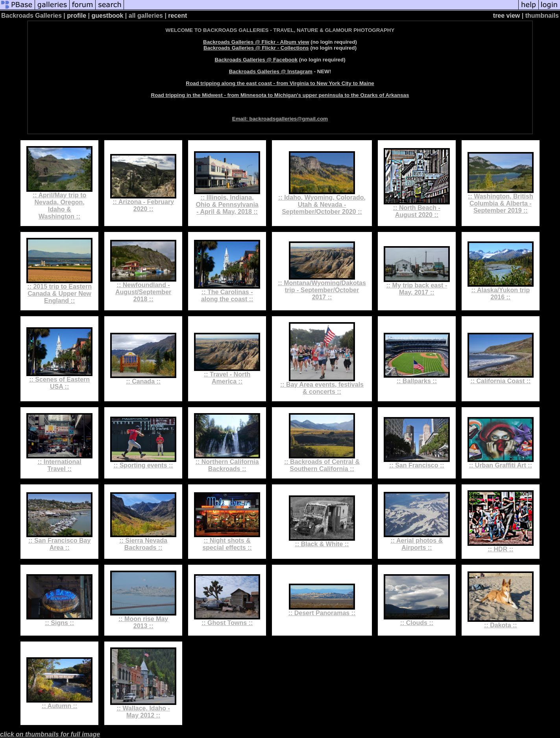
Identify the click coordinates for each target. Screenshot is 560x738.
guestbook (108, 16)
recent (177, 16)
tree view (506, 16)
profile (77, 16)
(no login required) (280, 42)
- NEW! (280, 71)
